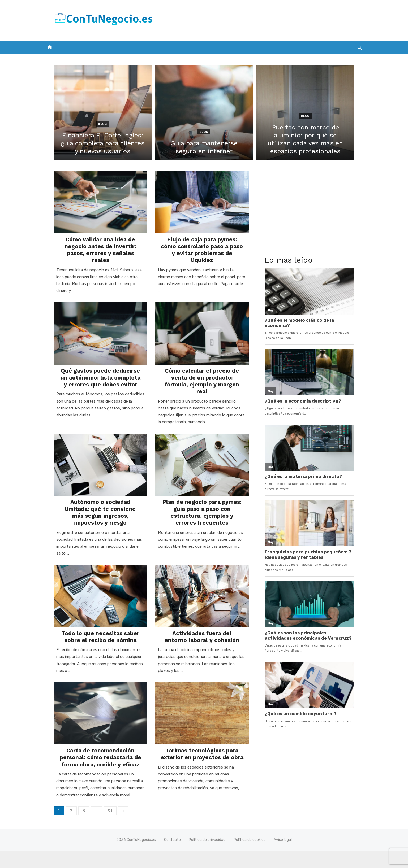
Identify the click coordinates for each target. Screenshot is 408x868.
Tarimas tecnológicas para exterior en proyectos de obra (202, 746)
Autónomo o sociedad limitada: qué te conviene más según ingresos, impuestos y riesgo (95, 500)
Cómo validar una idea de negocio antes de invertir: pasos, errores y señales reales (95, 250)
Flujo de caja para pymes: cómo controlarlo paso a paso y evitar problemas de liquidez (202, 250)
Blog (96, 124)
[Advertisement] (267, 19)
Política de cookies (250, 856)
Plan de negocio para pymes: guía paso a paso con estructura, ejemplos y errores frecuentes (202, 503)
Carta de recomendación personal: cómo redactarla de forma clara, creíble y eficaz (95, 749)
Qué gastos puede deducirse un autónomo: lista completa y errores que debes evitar (95, 372)
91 (101, 803)
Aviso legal (283, 856)
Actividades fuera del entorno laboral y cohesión (202, 625)
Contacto (172, 856)
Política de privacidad (207, 856)
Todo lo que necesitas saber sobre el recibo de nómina (95, 625)
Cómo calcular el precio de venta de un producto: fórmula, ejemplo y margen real (202, 372)
